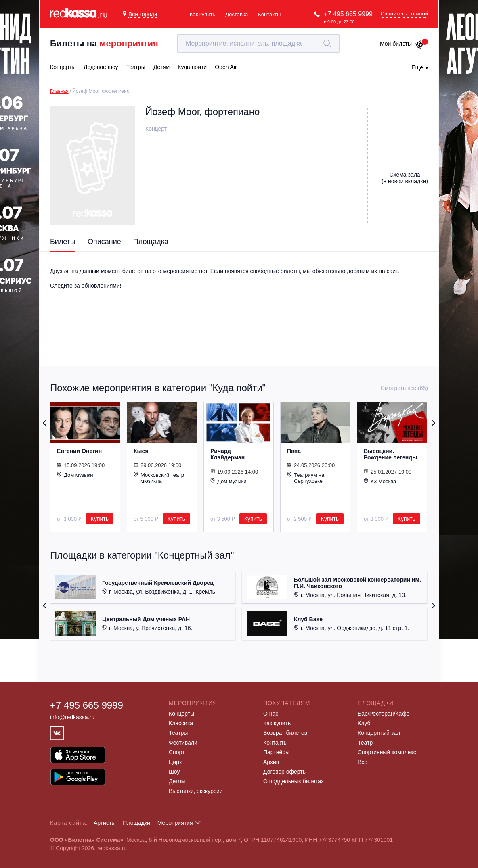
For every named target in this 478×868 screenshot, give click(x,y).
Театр (365, 743)
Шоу (174, 772)
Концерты (181, 714)
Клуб (364, 723)
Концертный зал (379, 733)
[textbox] (258, 44)
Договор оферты (285, 772)
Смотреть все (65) (404, 388)
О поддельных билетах (294, 781)
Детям (177, 781)
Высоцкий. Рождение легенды (390, 454)
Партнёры (276, 752)
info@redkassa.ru (72, 717)
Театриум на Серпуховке (306, 478)
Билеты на (104, 43)
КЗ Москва (380, 481)
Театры (178, 733)
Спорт (177, 752)
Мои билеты (402, 44)
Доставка (237, 14)
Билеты (63, 242)
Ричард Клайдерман (227, 454)
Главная (59, 91)
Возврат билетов (285, 733)
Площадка (151, 242)
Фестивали (183, 743)
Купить (100, 519)
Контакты (269, 14)
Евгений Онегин (79, 451)
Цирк (175, 762)
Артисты (105, 823)
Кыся (141, 451)
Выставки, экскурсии (196, 791)
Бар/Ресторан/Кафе (384, 714)
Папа (294, 451)
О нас (271, 714)
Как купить (202, 14)
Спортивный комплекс (387, 752)
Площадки (136, 823)
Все (363, 762)
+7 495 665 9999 (348, 14)
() (405, 178)
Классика (181, 723)
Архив (271, 762)
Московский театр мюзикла (159, 478)
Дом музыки (75, 475)
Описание (104, 242)
